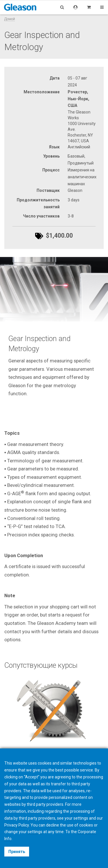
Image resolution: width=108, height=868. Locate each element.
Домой (10, 19)
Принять (17, 852)
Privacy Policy (17, 825)
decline (53, 825)
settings (35, 832)
